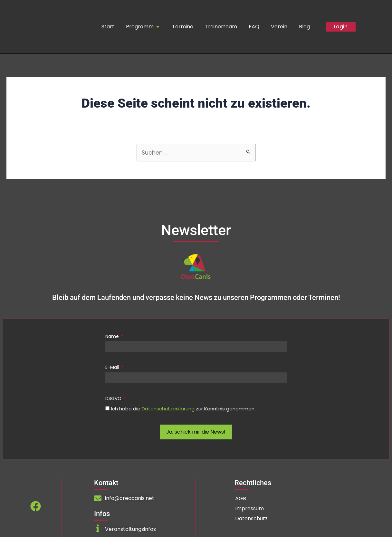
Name (113, 337)
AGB (241, 499)
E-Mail (113, 368)
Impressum (249, 509)
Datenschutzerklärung (168, 409)
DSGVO (114, 399)
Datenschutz (251, 519)
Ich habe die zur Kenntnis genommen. (183, 409)
